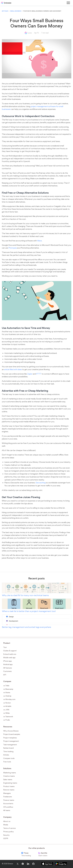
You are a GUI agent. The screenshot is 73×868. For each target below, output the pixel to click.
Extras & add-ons (10, 654)
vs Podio (7, 720)
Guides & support (10, 651)
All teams (7, 810)
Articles (5, 11)
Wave (39, 241)
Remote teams (9, 790)
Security (6, 835)
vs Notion (7, 703)
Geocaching (40, 483)
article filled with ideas (13, 369)
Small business (16, 11)
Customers (7, 671)
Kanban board (8, 748)
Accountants (8, 803)
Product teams (9, 786)
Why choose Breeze (11, 731)
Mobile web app (9, 658)
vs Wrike (6, 713)
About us (7, 821)
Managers (7, 793)
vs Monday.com (9, 699)
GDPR (6, 838)
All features (8, 668)
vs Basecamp (8, 689)
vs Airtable (7, 706)
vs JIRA (6, 710)
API (5, 675)
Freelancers (8, 797)
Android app (8, 664)
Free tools (7, 762)
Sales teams (8, 779)
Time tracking (8, 751)
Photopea (13, 248)
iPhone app (8, 661)
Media (6, 825)
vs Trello (6, 686)
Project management (11, 741)
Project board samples (12, 734)
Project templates (10, 738)
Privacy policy (8, 832)
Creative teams (9, 776)
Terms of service (9, 828)
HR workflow (8, 807)
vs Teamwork (8, 717)
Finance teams (9, 800)
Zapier (30, 374)
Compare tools (9, 758)
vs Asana (7, 692)
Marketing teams (10, 773)
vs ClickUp (7, 696)
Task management (10, 745)
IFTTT (39, 374)
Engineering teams (10, 783)
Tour (5, 647)
